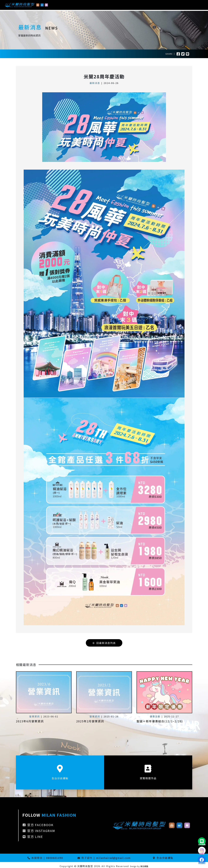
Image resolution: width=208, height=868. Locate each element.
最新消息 (95, 83)
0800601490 (55, 855)
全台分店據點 (165, 855)
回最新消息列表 (104, 643)
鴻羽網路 (144, 864)
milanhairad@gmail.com (113, 855)
